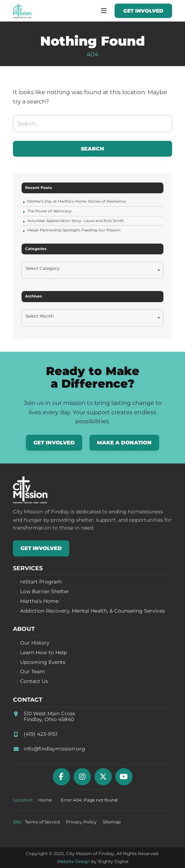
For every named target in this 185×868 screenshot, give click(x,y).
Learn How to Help (43, 653)
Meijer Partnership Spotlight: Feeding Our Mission (74, 230)
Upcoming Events (43, 662)
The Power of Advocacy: (50, 211)
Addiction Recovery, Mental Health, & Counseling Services (92, 611)
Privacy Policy (81, 822)
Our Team (33, 672)
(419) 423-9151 (41, 734)
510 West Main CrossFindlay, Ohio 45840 (49, 717)
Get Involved (143, 11)
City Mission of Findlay (22, 11)
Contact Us (34, 681)
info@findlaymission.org (54, 749)
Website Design (73, 861)
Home (45, 800)
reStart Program (41, 582)
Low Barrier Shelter (45, 592)
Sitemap (112, 822)
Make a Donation (124, 443)
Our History (35, 643)
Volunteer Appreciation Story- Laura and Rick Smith (76, 221)
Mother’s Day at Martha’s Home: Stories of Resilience (77, 201)
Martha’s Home (39, 601)
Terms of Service (42, 822)
